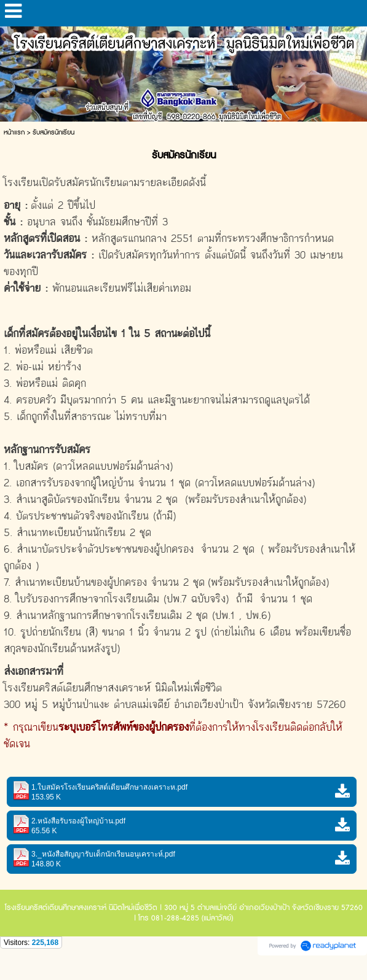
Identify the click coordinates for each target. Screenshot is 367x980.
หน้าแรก (14, 132)
